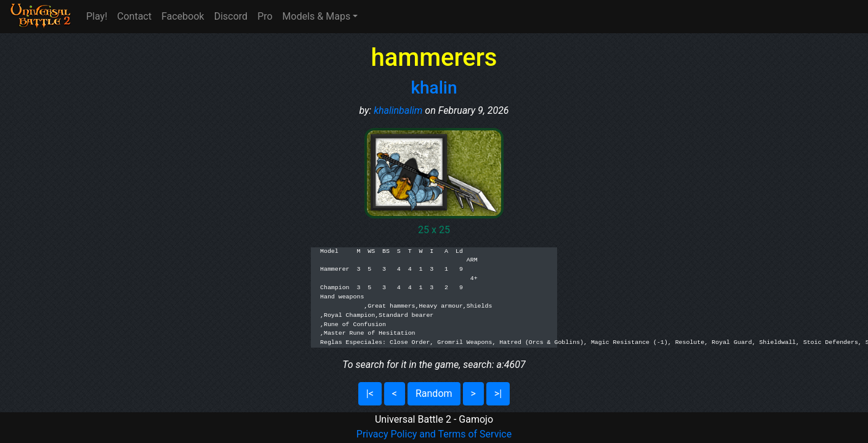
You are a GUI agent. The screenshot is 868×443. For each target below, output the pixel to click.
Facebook (183, 16)
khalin (434, 88)
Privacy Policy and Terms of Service (434, 434)
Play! (97, 16)
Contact (134, 16)
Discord (231, 16)
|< (370, 393)
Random (434, 393)
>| (498, 393)
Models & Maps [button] (317, 16)
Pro (265, 16)
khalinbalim (398, 110)
